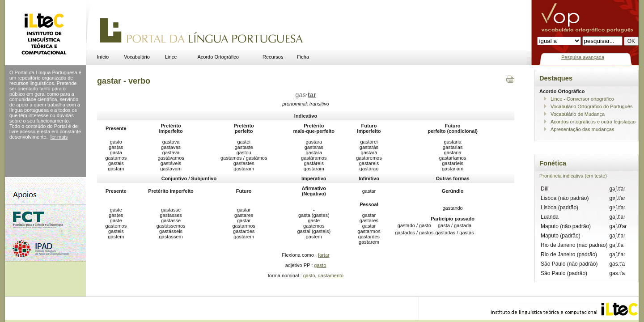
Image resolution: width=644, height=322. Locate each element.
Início (103, 57)
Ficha (303, 57)
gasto (320, 265)
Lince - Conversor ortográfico (582, 99)
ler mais (59, 137)
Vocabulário (137, 57)
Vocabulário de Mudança (578, 114)
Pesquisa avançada (583, 57)
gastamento (331, 275)
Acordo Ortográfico (218, 57)
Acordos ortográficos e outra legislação (593, 122)
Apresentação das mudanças (582, 129)
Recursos (273, 57)
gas (305, 95)
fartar (324, 255)
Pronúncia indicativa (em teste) (573, 176)
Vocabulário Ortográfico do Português (591, 106)
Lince (171, 57)
